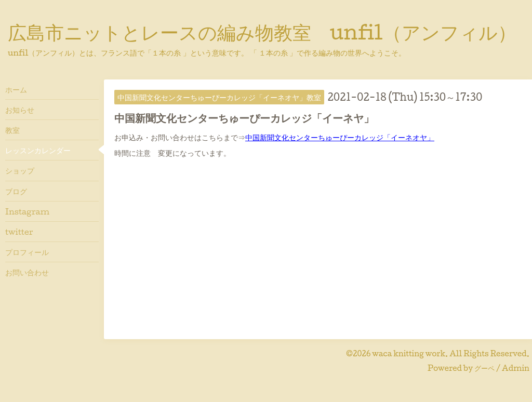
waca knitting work (409, 353)
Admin (516, 368)
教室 (12, 130)
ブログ (16, 191)
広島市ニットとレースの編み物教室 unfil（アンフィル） (262, 32)
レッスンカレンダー (38, 150)
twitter (19, 232)
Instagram (27, 211)
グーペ (484, 368)
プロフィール (27, 252)
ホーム (16, 89)
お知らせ (20, 110)
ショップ (20, 170)
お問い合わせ (27, 272)
